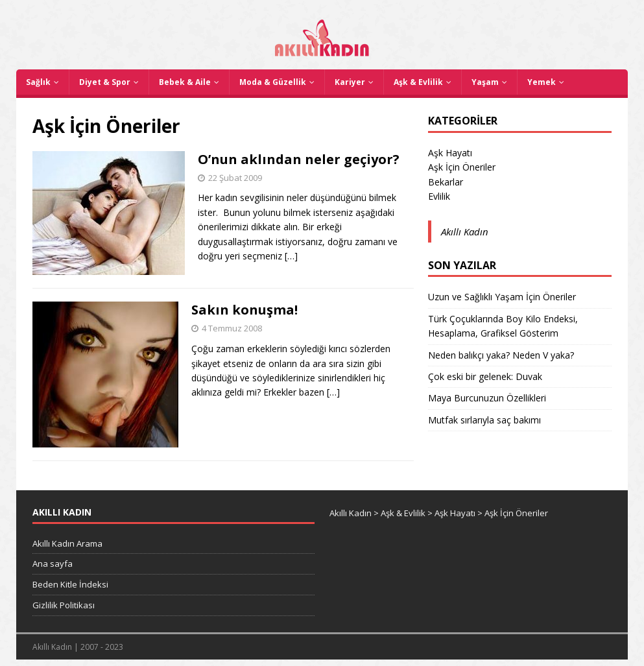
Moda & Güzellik (273, 82)
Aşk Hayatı (450, 153)
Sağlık (38, 82)
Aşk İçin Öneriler (462, 167)
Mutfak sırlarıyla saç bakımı (484, 420)
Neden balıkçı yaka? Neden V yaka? (501, 355)
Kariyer (350, 82)
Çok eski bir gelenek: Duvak (485, 376)
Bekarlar (446, 182)
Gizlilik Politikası (64, 605)
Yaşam (485, 82)
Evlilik (439, 196)
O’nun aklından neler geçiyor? (299, 159)
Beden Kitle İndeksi (70, 584)
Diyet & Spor (105, 82)
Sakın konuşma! (244, 310)
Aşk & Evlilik (418, 82)
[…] (291, 256)
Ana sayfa (53, 564)
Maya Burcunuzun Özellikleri (487, 398)
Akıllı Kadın (465, 232)
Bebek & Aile (185, 82)
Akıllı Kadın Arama (67, 543)
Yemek (542, 82)
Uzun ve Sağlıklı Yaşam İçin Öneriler (502, 297)
